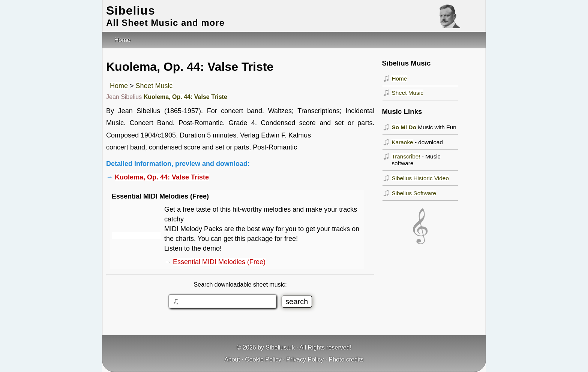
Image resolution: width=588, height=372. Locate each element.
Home (119, 86)
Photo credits (346, 359)
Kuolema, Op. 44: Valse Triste (185, 97)
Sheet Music (154, 86)
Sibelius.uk (280, 347)
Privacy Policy (305, 359)
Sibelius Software (414, 193)
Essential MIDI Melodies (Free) (219, 262)
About (232, 359)
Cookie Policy (263, 359)
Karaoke (402, 142)
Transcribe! (406, 156)
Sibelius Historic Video (420, 178)
